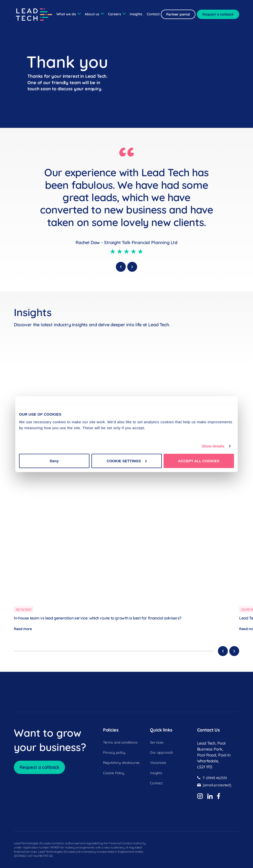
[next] (132, 267)
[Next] (234, 651)
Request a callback (218, 14)
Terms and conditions (120, 743)
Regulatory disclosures (121, 763)
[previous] (121, 267)
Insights (136, 14)
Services (157, 743)
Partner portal (178, 14)
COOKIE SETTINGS (127, 461)
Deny (54, 461)
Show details (213, 446)
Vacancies (158, 763)
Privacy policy (114, 753)
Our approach (161, 753)
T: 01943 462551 (215, 778)
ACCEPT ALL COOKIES (199, 461)
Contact (153, 14)
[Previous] (223, 651)
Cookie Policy (114, 773)
